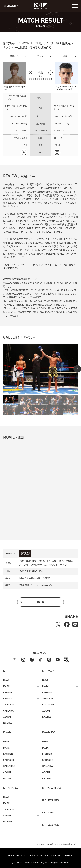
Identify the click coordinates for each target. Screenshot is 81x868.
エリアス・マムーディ (43, 585)
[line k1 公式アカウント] (49, 660)
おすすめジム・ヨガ (45, 844)
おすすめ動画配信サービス (66, 844)
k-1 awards (51, 800)
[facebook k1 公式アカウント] (32, 660)
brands (8, 698)
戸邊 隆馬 (25, 585)
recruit (55, 855)
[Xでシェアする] (58, 624)
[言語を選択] (10, 6)
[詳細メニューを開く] (75, 6)
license (8, 723)
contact (43, 855)
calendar (9, 711)
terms (31, 855)
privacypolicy (16, 855)
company (68, 855)
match (7, 686)
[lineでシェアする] (75, 624)
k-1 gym (48, 812)
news (6, 680)
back (41, 602)
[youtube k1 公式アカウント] (58, 660)
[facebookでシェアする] (67, 624)
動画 (65, 56)
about (7, 717)
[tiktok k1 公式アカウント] (40, 660)
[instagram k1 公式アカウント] (23, 660)
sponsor (9, 704)
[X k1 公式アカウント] (15, 660)
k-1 (52, 788)
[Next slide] (77, 369)
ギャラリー (40, 56)
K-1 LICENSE (50, 825)
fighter (8, 692)
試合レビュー (16, 56)
